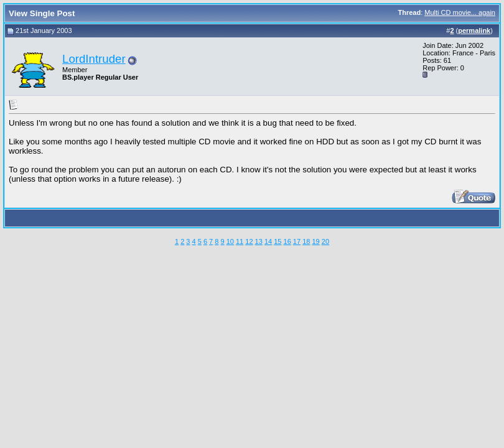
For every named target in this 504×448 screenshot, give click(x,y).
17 (297, 241)
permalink (474, 30)
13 (259, 241)
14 (268, 241)
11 (240, 241)
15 (278, 241)
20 (325, 241)
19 (315, 241)
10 (230, 241)
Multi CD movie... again (460, 12)
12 (249, 241)
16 (287, 241)
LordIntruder (94, 59)
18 (306, 241)
